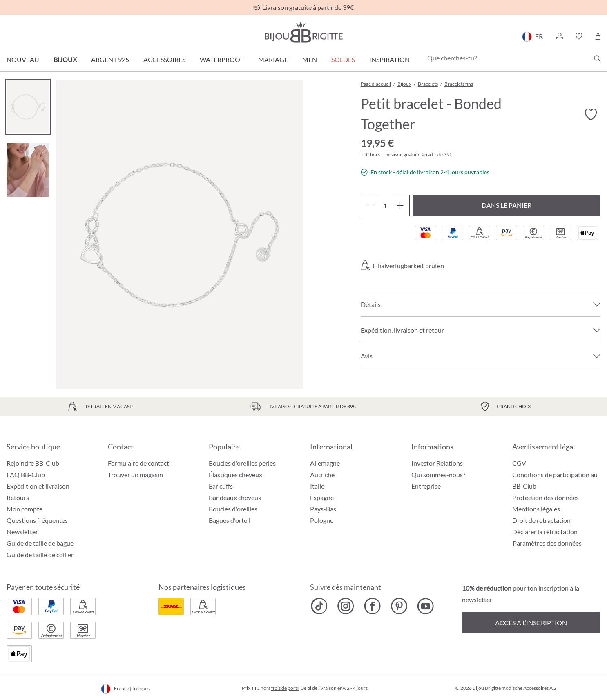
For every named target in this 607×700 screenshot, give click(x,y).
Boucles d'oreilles (233, 509)
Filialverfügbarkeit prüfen (408, 266)
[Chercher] (597, 58)
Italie (317, 486)
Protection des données (546, 497)
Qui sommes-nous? (438, 474)
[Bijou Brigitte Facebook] (372, 606)
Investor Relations (437, 463)
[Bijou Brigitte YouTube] (425, 606)
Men (310, 59)
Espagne (322, 497)
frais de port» (285, 688)
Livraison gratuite (402, 154)
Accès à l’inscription (531, 623)
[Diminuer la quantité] (370, 205)
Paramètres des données (547, 543)
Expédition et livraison (38, 486)
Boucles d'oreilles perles (242, 463)
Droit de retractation (541, 520)
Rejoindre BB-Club (33, 463)
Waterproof (222, 59)
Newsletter (22, 532)
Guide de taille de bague (40, 543)
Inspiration (389, 59)
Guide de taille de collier (40, 554)
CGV (519, 463)
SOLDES (343, 59)
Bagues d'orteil (230, 520)
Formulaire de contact (138, 463)
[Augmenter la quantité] (400, 205)
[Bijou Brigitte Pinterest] (399, 606)
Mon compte (25, 509)
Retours (18, 497)
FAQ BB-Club (26, 474)
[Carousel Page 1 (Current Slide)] (28, 107)
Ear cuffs (221, 486)
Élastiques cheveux (235, 474)
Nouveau (23, 59)
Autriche (322, 474)
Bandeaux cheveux (235, 497)
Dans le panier (507, 205)
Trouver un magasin (135, 474)
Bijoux (65, 59)
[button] (559, 36)
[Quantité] (385, 205)
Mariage (273, 59)
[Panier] (598, 36)
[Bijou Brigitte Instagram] (346, 606)
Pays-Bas (323, 509)
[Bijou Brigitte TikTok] (319, 606)
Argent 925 (110, 59)
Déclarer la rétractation (545, 532)
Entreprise (426, 486)
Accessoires (164, 59)
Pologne (322, 520)
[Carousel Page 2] (28, 170)
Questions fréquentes (37, 520)
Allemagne (325, 463)
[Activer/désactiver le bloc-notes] (591, 115)
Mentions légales (536, 509)
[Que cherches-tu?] (512, 58)
